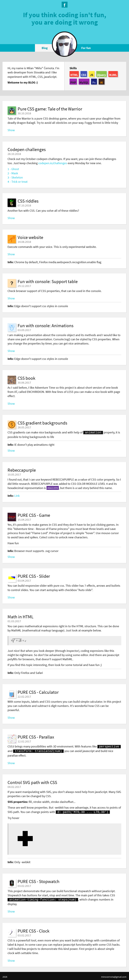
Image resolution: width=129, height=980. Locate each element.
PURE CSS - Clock (34, 929)
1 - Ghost (13, 169)
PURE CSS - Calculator (38, 692)
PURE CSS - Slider (34, 576)
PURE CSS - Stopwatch (39, 880)
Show (11, 130)
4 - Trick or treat (18, 182)
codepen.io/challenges (53, 163)
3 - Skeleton (15, 177)
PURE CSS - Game (34, 515)
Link (17, 495)
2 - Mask (13, 173)
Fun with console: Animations (46, 325)
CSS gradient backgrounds (42, 423)
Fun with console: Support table (48, 281)
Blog (45, 48)
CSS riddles (28, 201)
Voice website (30, 237)
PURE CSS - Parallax (36, 737)
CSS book (26, 378)
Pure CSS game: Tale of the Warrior (50, 109)
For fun (86, 48)
